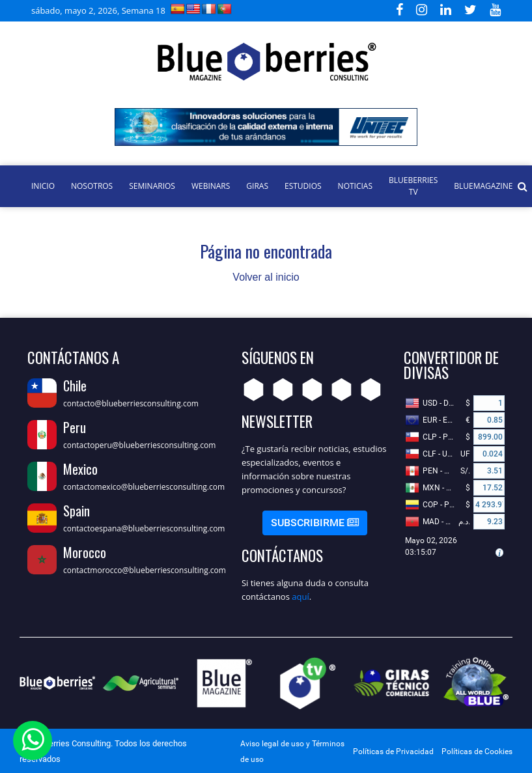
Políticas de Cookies (477, 752)
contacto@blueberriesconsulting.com (131, 403)
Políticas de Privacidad (393, 752)
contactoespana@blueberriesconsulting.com (144, 528)
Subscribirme (315, 523)
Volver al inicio (266, 277)
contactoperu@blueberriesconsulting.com (139, 445)
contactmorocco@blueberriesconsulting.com (145, 570)
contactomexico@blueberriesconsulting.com (144, 487)
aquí (300, 597)
